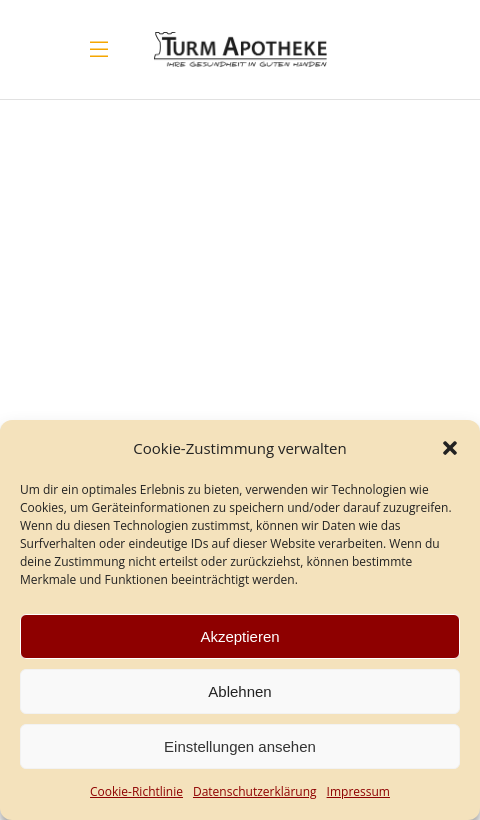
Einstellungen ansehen (240, 746)
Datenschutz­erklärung (255, 791)
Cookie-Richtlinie (136, 791)
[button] (450, 448)
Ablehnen (239, 691)
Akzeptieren (239, 636)
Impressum (358, 791)
